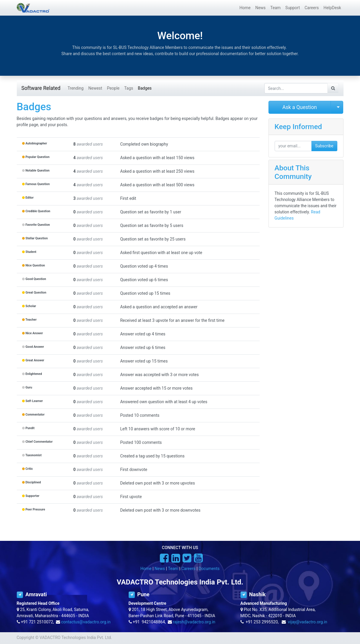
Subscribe (324, 146)
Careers (188, 569)
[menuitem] (245, 8)
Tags (129, 88)
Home (146, 569)
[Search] (333, 88)
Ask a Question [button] (300, 107)
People (113, 88)
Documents (209, 569)
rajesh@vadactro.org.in (194, 622)
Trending (76, 88)
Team (173, 569)
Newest (95, 88)
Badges (145, 88)
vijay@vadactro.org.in (308, 622)
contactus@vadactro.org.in (86, 622)
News (160, 569)
